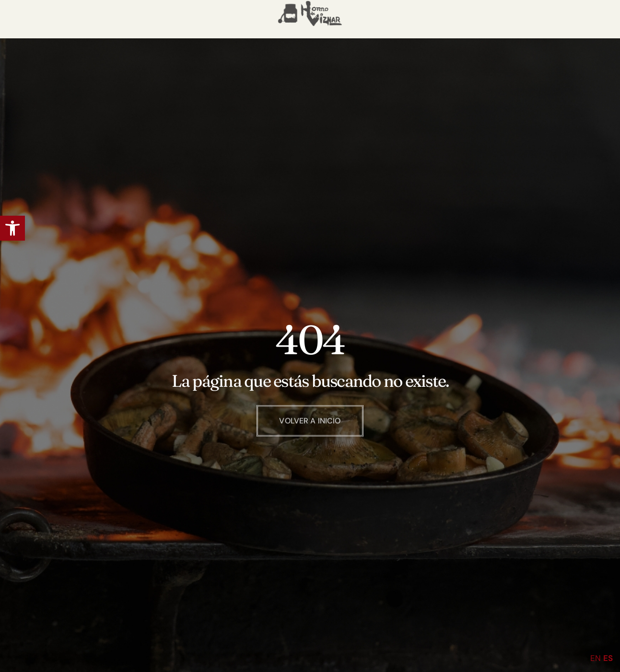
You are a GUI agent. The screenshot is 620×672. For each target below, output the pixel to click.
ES (608, 658)
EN (596, 658)
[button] (12, 228)
